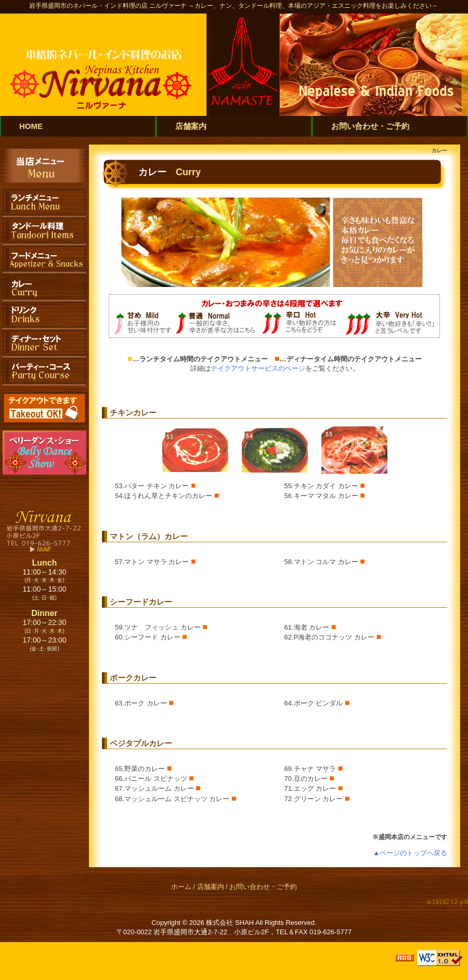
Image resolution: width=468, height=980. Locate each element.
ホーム (181, 887)
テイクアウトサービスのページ (258, 368)
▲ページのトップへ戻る (410, 853)
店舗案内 (211, 887)
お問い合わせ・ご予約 (263, 887)
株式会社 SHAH (230, 923)
